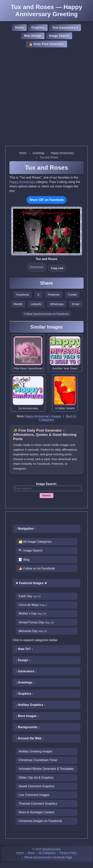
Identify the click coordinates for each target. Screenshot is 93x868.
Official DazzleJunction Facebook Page (48, 857)
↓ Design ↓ (23, 660)
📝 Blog (24, 560)
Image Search (59, 36)
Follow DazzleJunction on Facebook (46, 314)
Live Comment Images (34, 795)
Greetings (39, 153)
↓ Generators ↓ (26, 671)
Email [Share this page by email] (76, 304)
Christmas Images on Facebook (40, 821)
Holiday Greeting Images (35, 751)
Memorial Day (33, 631)
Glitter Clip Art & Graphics (36, 778)
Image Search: (46, 484)
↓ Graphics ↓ (25, 694)
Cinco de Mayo (33, 605)
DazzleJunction (51, 849)
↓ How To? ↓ (24, 649)
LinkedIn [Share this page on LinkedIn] (36, 304)
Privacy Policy (68, 853)
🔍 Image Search (30, 551)
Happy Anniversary (62, 153)
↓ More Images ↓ (27, 716)
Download (37, 267)
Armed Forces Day (36, 622)
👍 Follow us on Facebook (37, 568)
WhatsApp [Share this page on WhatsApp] (57, 304)
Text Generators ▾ (65, 28)
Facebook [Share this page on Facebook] (23, 295)
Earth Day (30, 596)
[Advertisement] (46, 97)
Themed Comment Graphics (38, 804)
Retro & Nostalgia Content (36, 812)
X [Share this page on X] (38, 295)
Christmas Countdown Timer (38, 760)
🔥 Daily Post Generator (46, 44)
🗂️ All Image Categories (35, 542)
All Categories (47, 853)
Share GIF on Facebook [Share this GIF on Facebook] (46, 200)
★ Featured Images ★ (31, 583)
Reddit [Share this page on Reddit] (18, 304)
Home (19, 27)
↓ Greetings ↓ (25, 682)
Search (46, 495)
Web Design (33, 36)
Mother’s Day (32, 613)
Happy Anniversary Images (43, 416)
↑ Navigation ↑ (26, 529)
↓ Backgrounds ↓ (28, 727)
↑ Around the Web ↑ (30, 738)
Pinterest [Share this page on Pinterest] (54, 295)
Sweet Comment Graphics (37, 786)
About (31, 853)
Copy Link (57, 268)
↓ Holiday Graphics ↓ (30, 705)
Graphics (38, 27)
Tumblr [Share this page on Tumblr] (72, 295)
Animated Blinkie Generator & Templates (46, 769)
